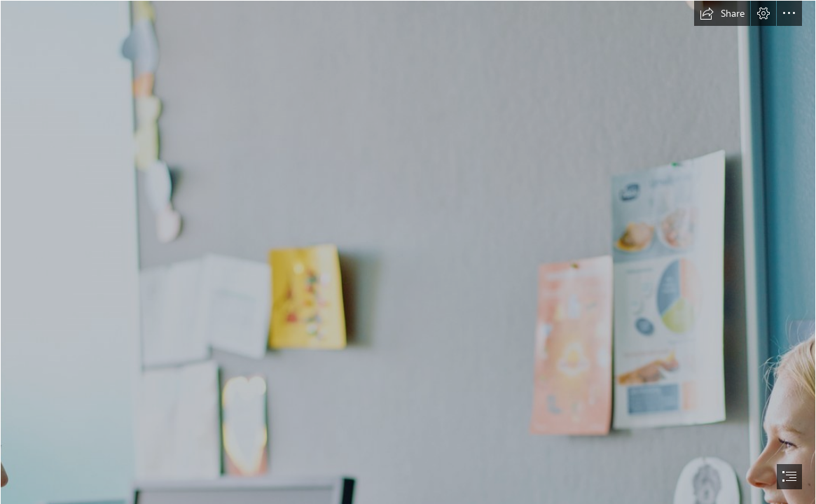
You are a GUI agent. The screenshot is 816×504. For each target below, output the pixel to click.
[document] (408, 252)
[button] (722, 13)
